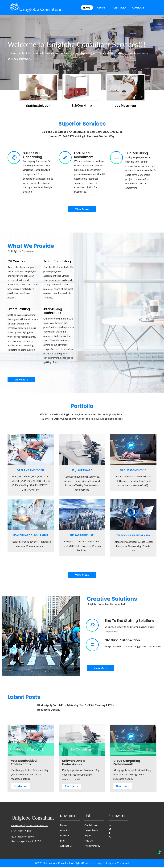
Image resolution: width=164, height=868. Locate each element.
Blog (63, 842)
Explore (89, 837)
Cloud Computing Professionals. (127, 764)
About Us (65, 831)
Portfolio (119, 8)
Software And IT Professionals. (74, 764)
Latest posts (91, 831)
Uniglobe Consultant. (118, 864)
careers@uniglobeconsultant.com (30, 826)
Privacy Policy (92, 847)
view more (82, 209)
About (101, 8)
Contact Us (66, 847)
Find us (89, 842)
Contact (138, 8)
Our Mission (91, 826)
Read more (20, 787)
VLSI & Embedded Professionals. (24, 764)
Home (87, 8)
